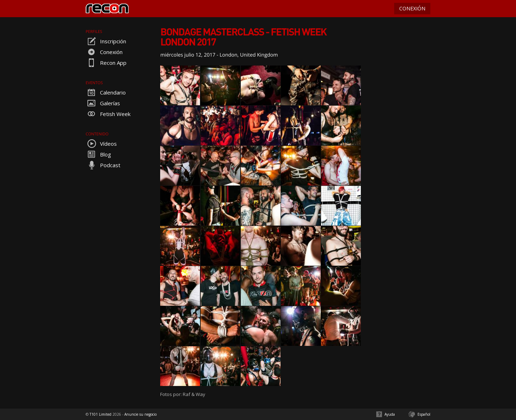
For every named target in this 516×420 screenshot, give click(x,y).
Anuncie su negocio (140, 414)
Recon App (106, 63)
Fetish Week (108, 114)
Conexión (104, 52)
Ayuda (390, 414)
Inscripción (106, 41)
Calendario (106, 92)
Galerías (103, 103)
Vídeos (101, 144)
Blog (98, 154)
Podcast (103, 165)
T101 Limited (101, 414)
